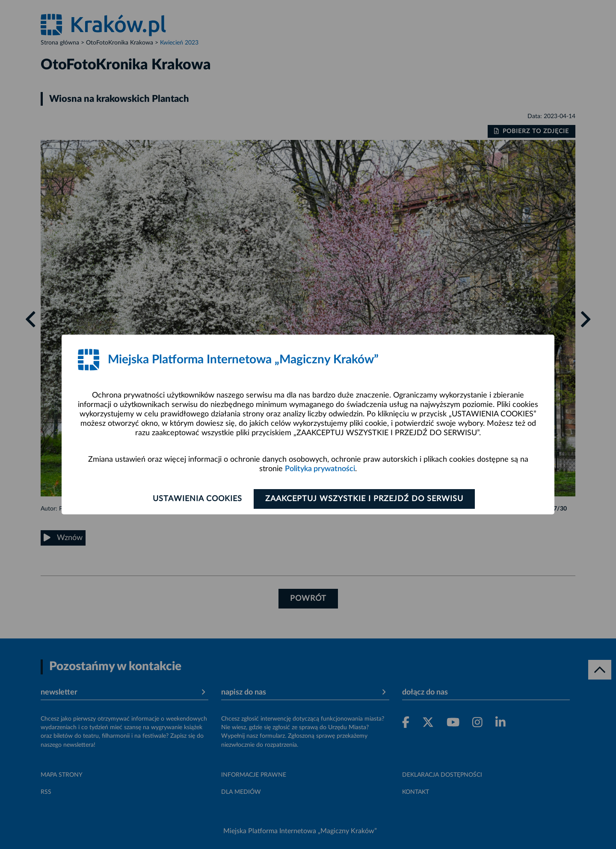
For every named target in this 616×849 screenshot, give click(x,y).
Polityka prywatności (320, 469)
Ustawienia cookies (197, 499)
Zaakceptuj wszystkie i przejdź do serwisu (364, 499)
